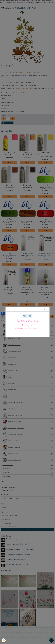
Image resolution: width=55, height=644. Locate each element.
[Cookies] (4, 640)
